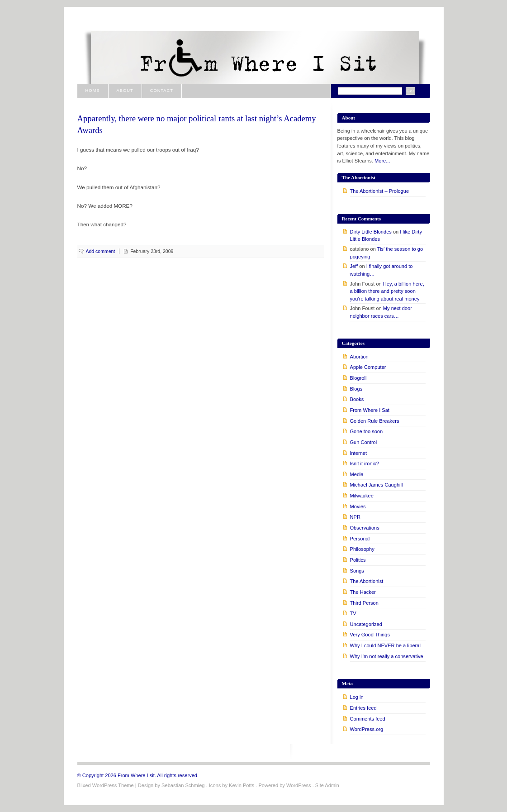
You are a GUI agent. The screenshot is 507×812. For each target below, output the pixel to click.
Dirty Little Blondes (371, 232)
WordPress (299, 785)
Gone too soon (367, 431)
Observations (365, 528)
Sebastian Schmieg (183, 785)
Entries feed (363, 708)
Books (357, 399)
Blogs (356, 389)
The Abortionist (367, 581)
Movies (358, 506)
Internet (359, 453)
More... (382, 161)
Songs (357, 571)
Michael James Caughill (377, 485)
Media (357, 474)
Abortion (359, 357)
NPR (355, 517)
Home (93, 91)
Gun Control (364, 442)
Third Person (364, 603)
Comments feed (368, 719)
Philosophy (362, 549)
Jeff (354, 266)
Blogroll (358, 378)
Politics (358, 560)
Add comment (101, 251)
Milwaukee (362, 496)
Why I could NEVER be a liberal (385, 645)
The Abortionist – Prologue (380, 191)
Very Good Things (370, 635)
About (125, 91)
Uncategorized (366, 624)
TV (353, 613)
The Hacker (363, 592)
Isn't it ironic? (365, 463)
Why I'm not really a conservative (387, 656)
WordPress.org (367, 729)
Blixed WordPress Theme (106, 785)
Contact (162, 91)
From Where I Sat (370, 410)
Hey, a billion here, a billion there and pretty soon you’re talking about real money (387, 291)
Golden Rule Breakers (375, 421)
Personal (360, 539)
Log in (357, 697)
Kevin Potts (242, 785)
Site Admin (327, 785)
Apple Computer (368, 367)
